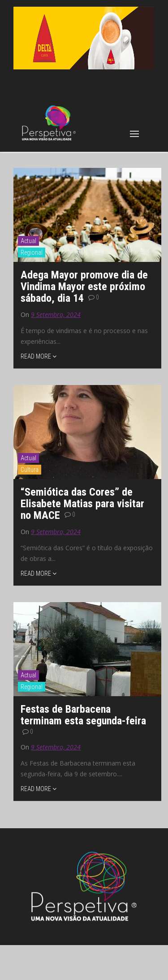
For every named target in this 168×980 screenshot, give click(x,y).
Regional (32, 252)
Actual (28, 241)
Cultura (30, 470)
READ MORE (39, 356)
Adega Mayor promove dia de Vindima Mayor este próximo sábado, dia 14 (84, 287)
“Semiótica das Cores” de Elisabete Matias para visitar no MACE (82, 504)
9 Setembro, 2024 (56, 315)
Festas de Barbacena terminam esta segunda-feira (83, 715)
